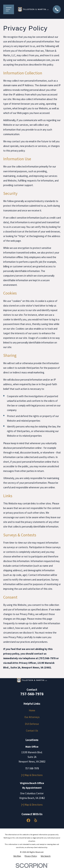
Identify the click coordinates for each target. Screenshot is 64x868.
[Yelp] (36, 820)
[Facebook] (28, 820)
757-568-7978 (32, 694)
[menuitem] (17, 856)
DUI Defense (32, 724)
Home (32, 710)
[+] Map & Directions (32, 775)
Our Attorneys (32, 717)
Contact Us (32, 731)
